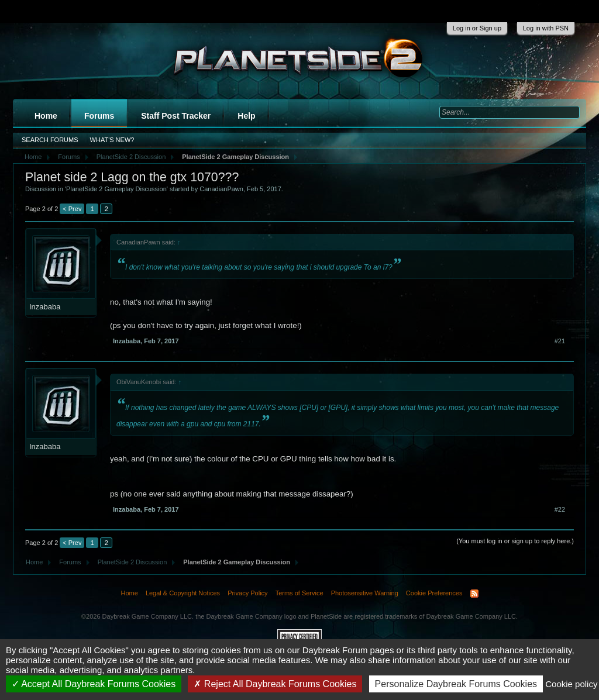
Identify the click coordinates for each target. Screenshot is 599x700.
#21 (560, 341)
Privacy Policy (247, 593)
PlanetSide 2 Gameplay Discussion (116, 189)
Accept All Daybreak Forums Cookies (94, 684)
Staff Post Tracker (176, 116)
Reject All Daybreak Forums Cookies (275, 684)
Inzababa (45, 307)
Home (46, 116)
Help (246, 116)
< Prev (72, 209)
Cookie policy (571, 684)
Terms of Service (299, 593)
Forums (99, 116)
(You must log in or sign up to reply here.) (515, 541)
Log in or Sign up (477, 28)
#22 (560, 509)
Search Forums (50, 140)
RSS (474, 594)
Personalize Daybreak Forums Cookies (456, 684)
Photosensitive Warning (365, 593)
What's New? (112, 140)
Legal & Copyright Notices (183, 593)
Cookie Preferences (434, 593)
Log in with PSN (546, 28)
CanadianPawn (221, 189)
